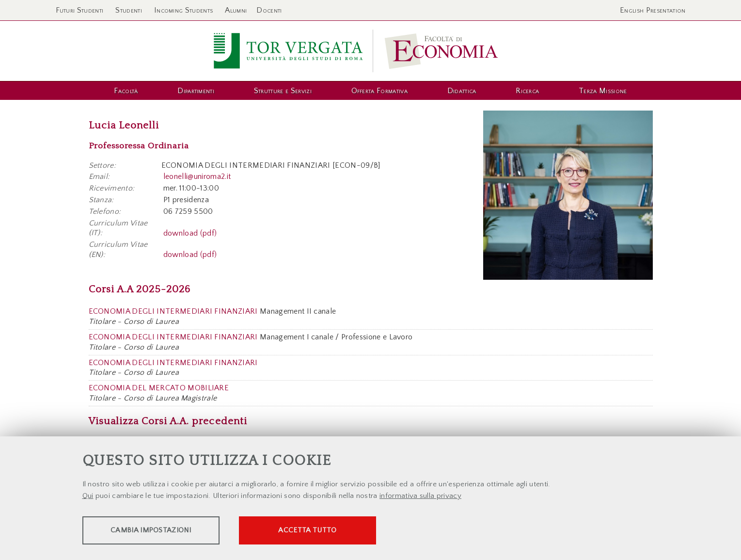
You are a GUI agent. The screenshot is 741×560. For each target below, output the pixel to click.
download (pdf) (190, 233)
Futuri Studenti (80, 10)
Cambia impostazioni (158, 531)
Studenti (129, 10)
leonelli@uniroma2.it (197, 176)
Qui (88, 497)
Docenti (269, 10)
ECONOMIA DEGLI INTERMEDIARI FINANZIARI (173, 311)
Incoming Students (183, 10)
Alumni (236, 10)
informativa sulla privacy (420, 497)
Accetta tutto (333, 531)
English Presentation (653, 10)
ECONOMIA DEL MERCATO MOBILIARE (159, 388)
